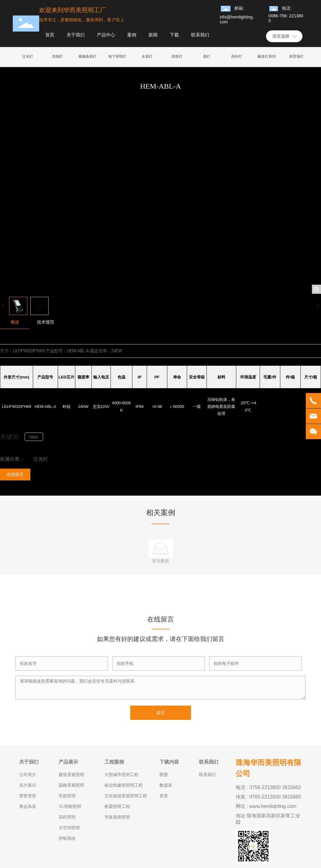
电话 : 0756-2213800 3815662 (268, 787)
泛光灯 (41, 459)
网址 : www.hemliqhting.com (266, 806)
